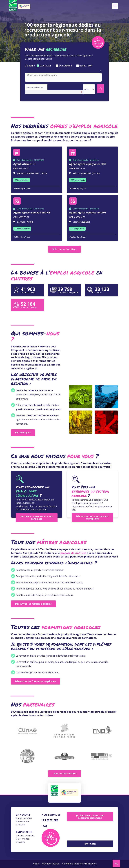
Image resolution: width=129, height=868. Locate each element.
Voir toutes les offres (64, 250)
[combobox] (63, 78)
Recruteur (86, 66)
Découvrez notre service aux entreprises (92, 518)
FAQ (44, 826)
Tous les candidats (25, 836)
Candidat (46, 66)
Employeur (24, 832)
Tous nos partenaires (65, 774)
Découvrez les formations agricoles (36, 682)
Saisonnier (65, 66)
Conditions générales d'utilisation (79, 864)
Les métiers (50, 821)
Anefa (36, 864)
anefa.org (90, 844)
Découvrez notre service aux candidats (37, 518)
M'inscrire (20, 825)
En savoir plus (23, 433)
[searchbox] (64, 75)
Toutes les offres (24, 819)
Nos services (51, 815)
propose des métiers (73, 553)
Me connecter (22, 822)
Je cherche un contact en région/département (90, 817)
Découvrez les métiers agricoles (33, 604)
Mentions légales (51, 864)
